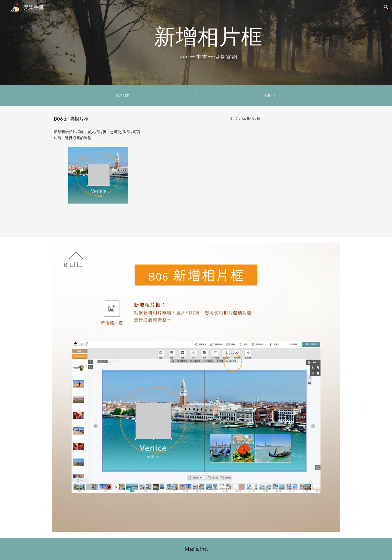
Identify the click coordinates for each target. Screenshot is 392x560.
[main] (208, 36)
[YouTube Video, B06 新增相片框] (245, 178)
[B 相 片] (270, 96)
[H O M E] (122, 96)
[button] (386, 7)
